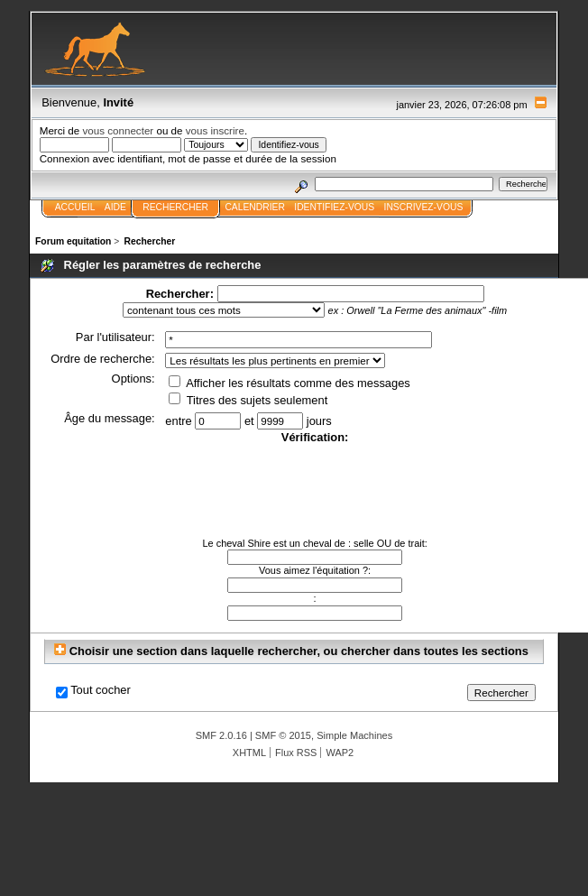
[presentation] (315, 491)
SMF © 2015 (283, 735)
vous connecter (118, 130)
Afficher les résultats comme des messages (289, 383)
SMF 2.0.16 (221, 735)
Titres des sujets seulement (248, 400)
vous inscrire (215, 130)
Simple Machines (354, 735)
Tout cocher (101, 690)
